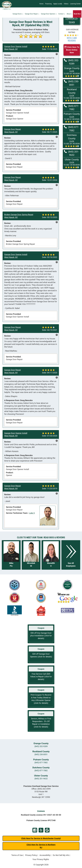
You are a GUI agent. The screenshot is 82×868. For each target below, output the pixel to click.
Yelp (41, 830)
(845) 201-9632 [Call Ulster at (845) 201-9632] (71, 153)
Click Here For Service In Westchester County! (41, 838)
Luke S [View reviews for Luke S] (32, 513)
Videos (66, 4)
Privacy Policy (31, 855)
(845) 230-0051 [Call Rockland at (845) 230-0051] (71, 83)
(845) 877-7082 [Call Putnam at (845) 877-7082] (71, 108)
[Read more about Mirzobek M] (31, 555)
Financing (48, 4)
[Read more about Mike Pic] (11, 555)
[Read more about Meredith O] (51, 555)
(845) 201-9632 (41, 779)
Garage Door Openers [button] (49, 14)
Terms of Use (17, 855)
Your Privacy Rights (41, 859)
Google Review (47, 830)
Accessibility (45, 855)
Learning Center (75, 4)
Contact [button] (62, 14)
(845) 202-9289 (41, 746)
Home (41, 4)
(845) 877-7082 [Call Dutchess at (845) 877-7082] (71, 129)
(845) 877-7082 (41, 763)
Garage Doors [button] (18, 14)
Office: (41, 789)
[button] (72, 72)
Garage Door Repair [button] (32, 14)
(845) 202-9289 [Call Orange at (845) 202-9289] (71, 62)
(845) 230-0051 (41, 754)
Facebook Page (35, 830)
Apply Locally (58, 4)
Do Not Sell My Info (61, 855)
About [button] (69, 14)
